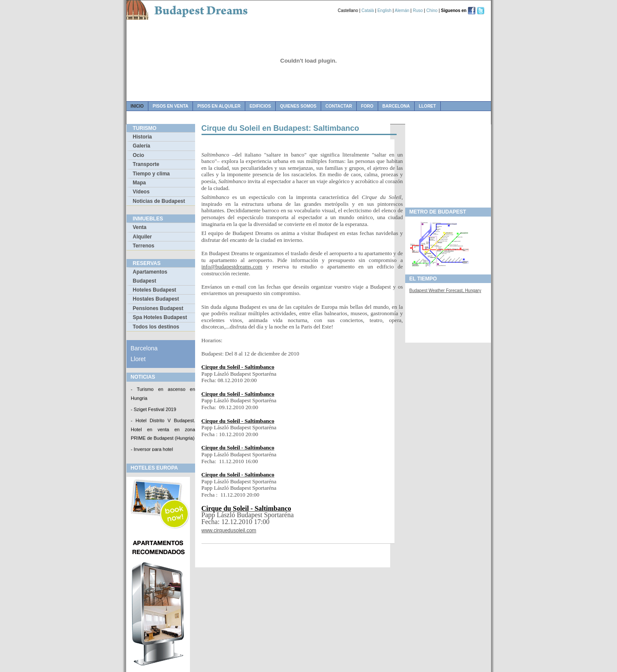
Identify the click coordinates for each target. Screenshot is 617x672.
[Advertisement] (448, 163)
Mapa (140, 183)
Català (368, 11)
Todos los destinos (156, 327)
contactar (339, 106)
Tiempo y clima (151, 174)
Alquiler (143, 237)
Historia (143, 137)
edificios (260, 106)
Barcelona (396, 106)
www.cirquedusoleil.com (229, 530)
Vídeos (141, 192)
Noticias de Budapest (159, 201)
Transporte (146, 164)
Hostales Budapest (156, 299)
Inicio (137, 106)
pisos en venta (170, 106)
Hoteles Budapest (155, 290)
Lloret (427, 106)
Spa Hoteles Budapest (160, 317)
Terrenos (144, 246)
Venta (140, 227)
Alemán (402, 11)
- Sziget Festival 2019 (153, 410)
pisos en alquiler (219, 106)
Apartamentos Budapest (150, 276)
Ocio (139, 155)
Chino (432, 11)
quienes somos (298, 106)
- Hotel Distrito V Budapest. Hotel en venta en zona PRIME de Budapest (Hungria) (163, 430)
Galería (142, 146)
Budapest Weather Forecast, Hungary (445, 291)
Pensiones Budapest (158, 308)
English (384, 11)
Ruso (418, 11)
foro (367, 106)
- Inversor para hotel (152, 450)
